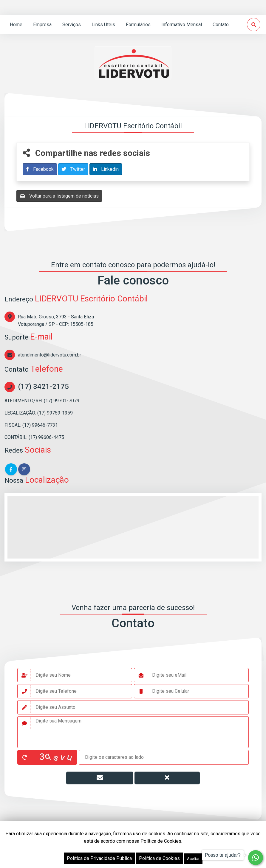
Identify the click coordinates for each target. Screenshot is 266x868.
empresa (42, 25)
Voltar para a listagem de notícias (59, 196)
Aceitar (193, 859)
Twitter (73, 169)
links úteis (103, 25)
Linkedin (106, 169)
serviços (72, 25)
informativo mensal (182, 25)
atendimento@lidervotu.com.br (50, 355)
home (16, 25)
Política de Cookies (159, 858)
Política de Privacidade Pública (99, 858)
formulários (138, 25)
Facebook (40, 169)
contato (221, 25)
